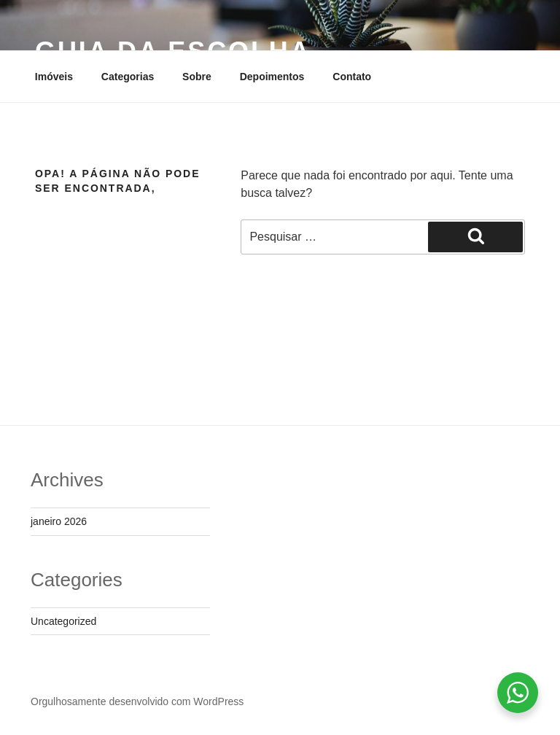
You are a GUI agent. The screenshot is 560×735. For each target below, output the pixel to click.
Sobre (197, 77)
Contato (352, 77)
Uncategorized (63, 621)
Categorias (128, 77)
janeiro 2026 (59, 521)
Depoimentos (272, 77)
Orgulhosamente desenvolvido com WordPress (137, 701)
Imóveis (54, 77)
